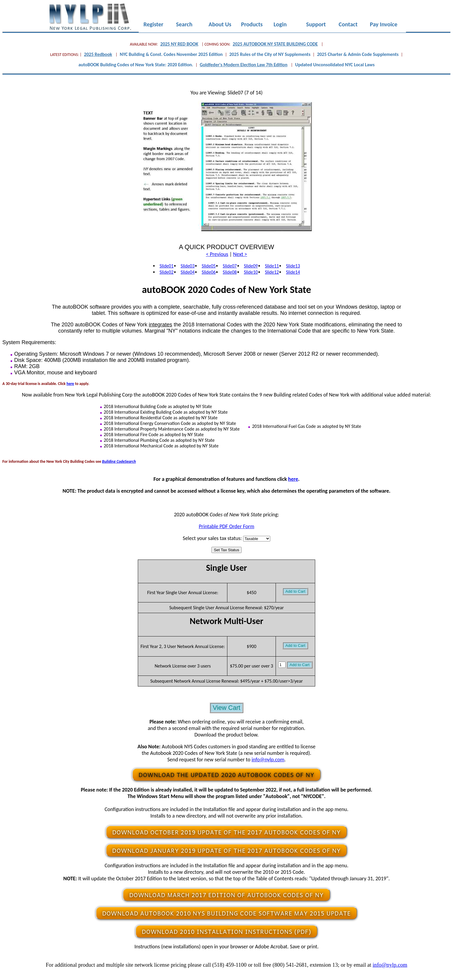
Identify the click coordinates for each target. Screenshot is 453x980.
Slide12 (272, 272)
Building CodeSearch (119, 461)
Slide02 (167, 272)
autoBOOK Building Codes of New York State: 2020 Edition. (136, 65)
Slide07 (230, 266)
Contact (348, 25)
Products (252, 25)
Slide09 (251, 266)
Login (280, 25)
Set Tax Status (226, 550)
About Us (220, 25)
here (70, 384)
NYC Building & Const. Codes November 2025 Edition (171, 54)
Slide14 (293, 272)
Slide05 (209, 266)
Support (316, 25)
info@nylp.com (268, 760)
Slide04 (188, 272)
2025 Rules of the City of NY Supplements (270, 54)
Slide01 (167, 266)
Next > (240, 254)
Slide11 (272, 266)
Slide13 (293, 266)
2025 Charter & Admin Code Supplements (358, 54)
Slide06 (209, 272)
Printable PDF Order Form (226, 526)
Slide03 (188, 266)
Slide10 (251, 272)
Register (153, 25)
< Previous (217, 254)
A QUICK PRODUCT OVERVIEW (226, 247)
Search (184, 25)
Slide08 (230, 272)
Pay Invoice (384, 25)
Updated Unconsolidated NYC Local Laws (335, 65)
